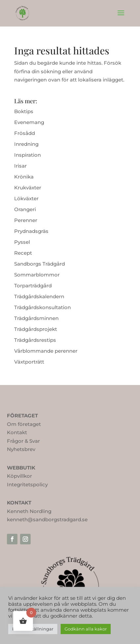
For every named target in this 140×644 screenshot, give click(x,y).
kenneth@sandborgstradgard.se (47, 519)
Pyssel (22, 242)
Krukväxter (28, 188)
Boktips (24, 111)
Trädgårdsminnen (36, 318)
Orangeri (25, 209)
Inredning (26, 144)
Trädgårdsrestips (35, 340)
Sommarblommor (37, 275)
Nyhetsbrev (21, 449)
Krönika (24, 177)
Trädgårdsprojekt (36, 329)
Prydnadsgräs (31, 231)
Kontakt (17, 432)
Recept (23, 253)
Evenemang (29, 122)
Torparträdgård (33, 286)
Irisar (20, 166)
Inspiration (28, 155)
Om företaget (24, 424)
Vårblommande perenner (46, 351)
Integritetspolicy (27, 484)
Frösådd (25, 133)
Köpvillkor (19, 476)
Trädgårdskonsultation (42, 307)
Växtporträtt (29, 362)
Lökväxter (26, 198)
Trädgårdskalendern (39, 296)
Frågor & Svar (23, 441)
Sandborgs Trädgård (40, 264)
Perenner (26, 220)
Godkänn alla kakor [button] (86, 629)
